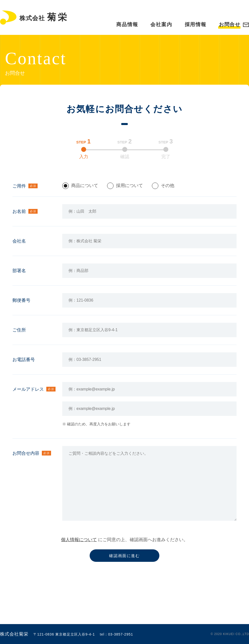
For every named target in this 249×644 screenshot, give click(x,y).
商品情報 (127, 24)
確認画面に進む (124, 556)
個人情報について (79, 540)
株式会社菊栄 (14, 634)
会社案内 (161, 24)
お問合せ (230, 24)
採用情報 (196, 24)
